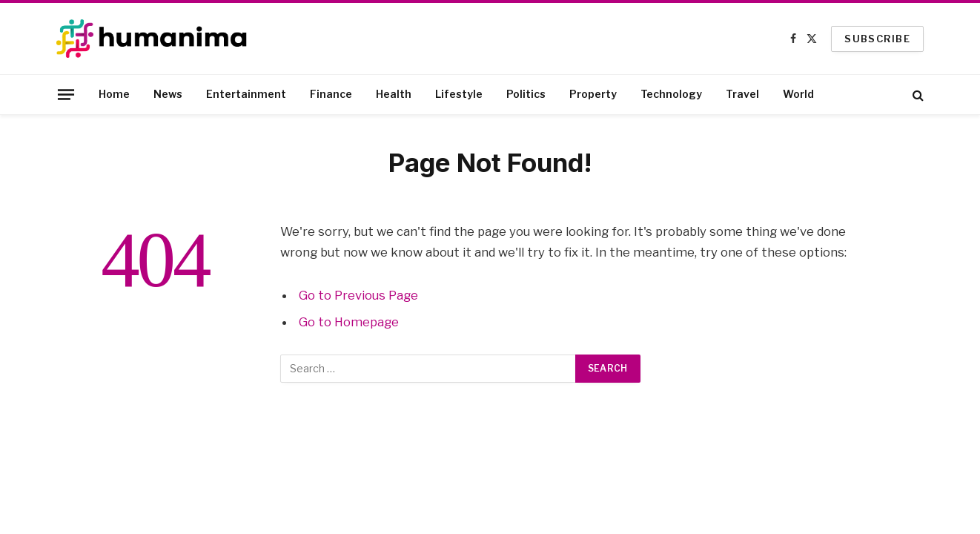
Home (114, 94)
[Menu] (66, 94)
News (168, 94)
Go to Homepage (349, 322)
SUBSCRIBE (877, 39)
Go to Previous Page (358, 295)
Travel (742, 94)
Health (394, 94)
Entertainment (246, 94)
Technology (671, 94)
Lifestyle (459, 94)
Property (593, 94)
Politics (526, 94)
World (798, 94)
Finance (331, 94)
